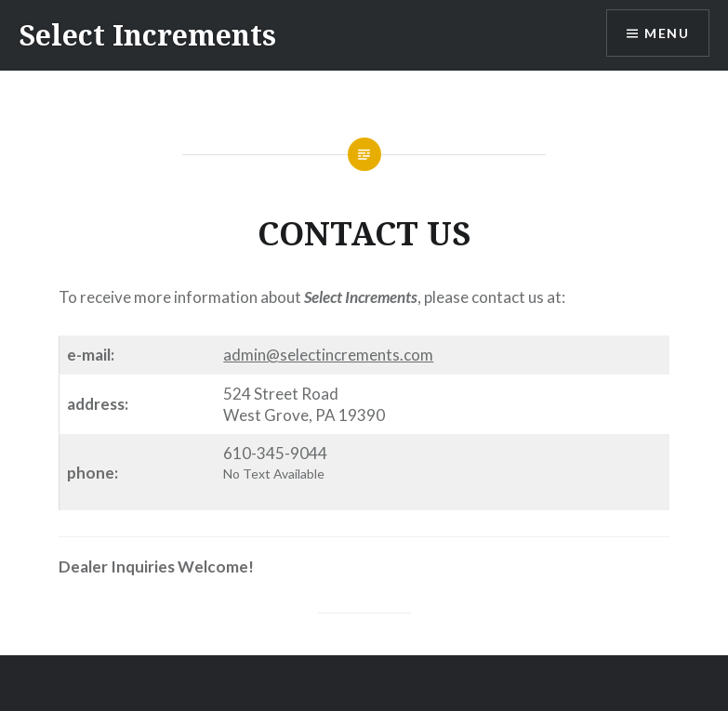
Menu (667, 33)
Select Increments (147, 35)
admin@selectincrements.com (328, 355)
